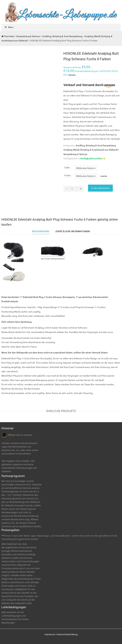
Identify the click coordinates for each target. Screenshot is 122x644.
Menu (9, 27)
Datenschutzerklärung (67, 634)
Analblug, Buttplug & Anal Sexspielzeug (62, 36)
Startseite (9, 36)
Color (67, 167)
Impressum (50, 634)
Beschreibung (41, 231)
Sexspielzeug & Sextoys (28, 36)
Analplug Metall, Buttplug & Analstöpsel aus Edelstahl (91, 150)
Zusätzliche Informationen (73, 231)
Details (72, 75)
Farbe (67, 175)
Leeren (104, 176)
